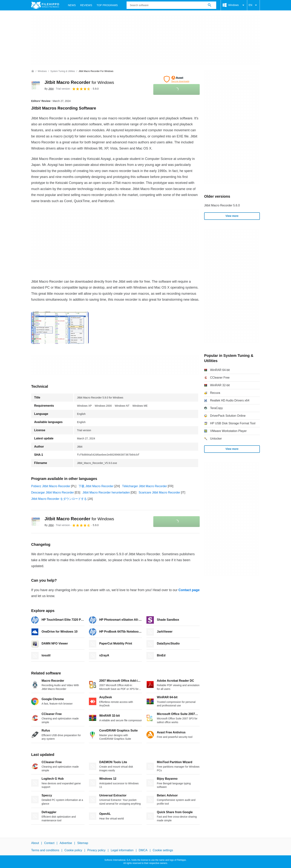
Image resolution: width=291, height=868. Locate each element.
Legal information (122, 850)
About (35, 843)
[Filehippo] (45, 5)
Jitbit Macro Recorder (79, 82)
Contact (49, 843)
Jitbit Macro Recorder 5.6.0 (222, 205)
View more (232, 216)
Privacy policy (97, 850)
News (72, 5)
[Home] (33, 71)
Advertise (66, 843)
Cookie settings (163, 850)
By (49, 89)
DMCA (143, 850)
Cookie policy (73, 850)
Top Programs (107, 5)
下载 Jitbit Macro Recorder (96, 486)
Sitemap (83, 843)
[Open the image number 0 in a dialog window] (60, 328)
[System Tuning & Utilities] (63, 71)
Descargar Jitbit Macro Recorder (53, 492)
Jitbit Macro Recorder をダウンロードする (59, 499)
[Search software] (210, 5)
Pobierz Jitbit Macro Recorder (51, 486)
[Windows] (42, 71)
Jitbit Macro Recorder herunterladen (106, 492)
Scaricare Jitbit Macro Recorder (159, 492)
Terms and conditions (45, 850)
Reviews (86, 5)
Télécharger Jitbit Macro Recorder (145, 486)
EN (253, 5)
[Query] (171, 5)
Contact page (189, 590)
